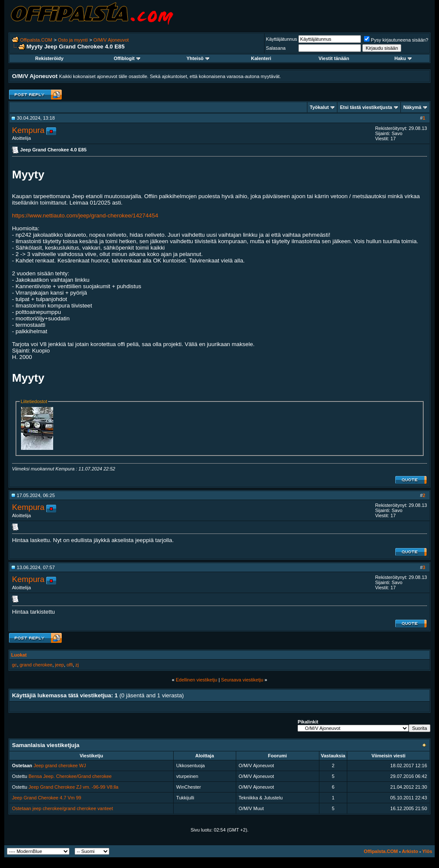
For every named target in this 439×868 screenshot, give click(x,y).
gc (15, 665)
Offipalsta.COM (36, 40)
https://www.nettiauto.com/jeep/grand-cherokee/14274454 (85, 215)
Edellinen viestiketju (197, 680)
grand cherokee (36, 665)
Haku (403, 58)
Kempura (28, 130)
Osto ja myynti (73, 40)
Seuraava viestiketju (242, 680)
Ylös (427, 851)
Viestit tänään (334, 58)
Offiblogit (127, 58)
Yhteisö (198, 58)
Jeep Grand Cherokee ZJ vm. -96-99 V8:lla (74, 787)
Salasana (276, 48)
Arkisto (410, 851)
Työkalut (319, 107)
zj (77, 665)
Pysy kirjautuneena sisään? (396, 40)
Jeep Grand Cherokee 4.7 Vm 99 (47, 798)
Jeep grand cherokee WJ (60, 766)
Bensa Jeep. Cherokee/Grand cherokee (70, 776)
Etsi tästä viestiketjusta (366, 107)
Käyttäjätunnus (281, 39)
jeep (59, 665)
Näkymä (412, 107)
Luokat (19, 655)
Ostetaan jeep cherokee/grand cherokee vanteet (62, 808)
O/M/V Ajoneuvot (111, 40)
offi (69, 665)
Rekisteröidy (49, 58)
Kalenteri (261, 58)
